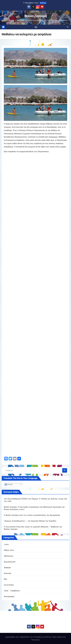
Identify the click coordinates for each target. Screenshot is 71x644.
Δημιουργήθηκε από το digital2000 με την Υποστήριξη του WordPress (29, 637)
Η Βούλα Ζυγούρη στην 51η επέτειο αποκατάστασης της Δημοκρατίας (32, 515)
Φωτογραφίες (9, 596)
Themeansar (35, 640)
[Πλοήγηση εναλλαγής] (36, 27)
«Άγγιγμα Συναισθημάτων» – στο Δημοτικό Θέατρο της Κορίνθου (30, 521)
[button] (68, 27)
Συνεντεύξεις (9, 585)
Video (6, 544)
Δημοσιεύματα (10, 562)
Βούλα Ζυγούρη (35, 16)
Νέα (6, 579)
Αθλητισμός (9, 556)
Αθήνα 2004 (9, 550)
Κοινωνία (8, 573)
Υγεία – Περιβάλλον (12, 591)
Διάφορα (7, 568)
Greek (9, 485)
